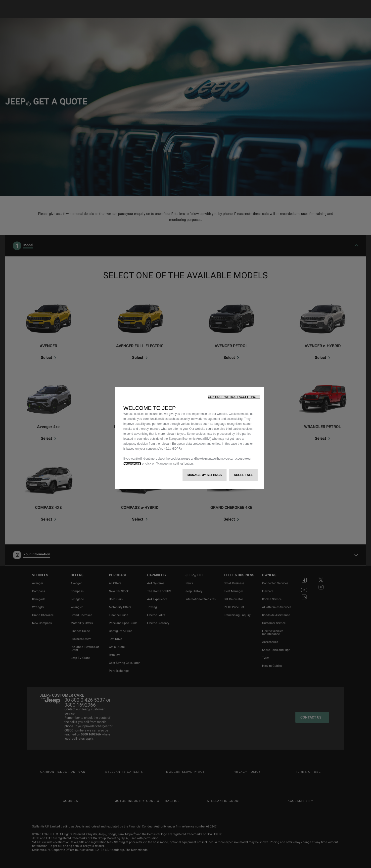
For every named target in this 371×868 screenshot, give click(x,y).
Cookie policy (132, 464)
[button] (234, 397)
